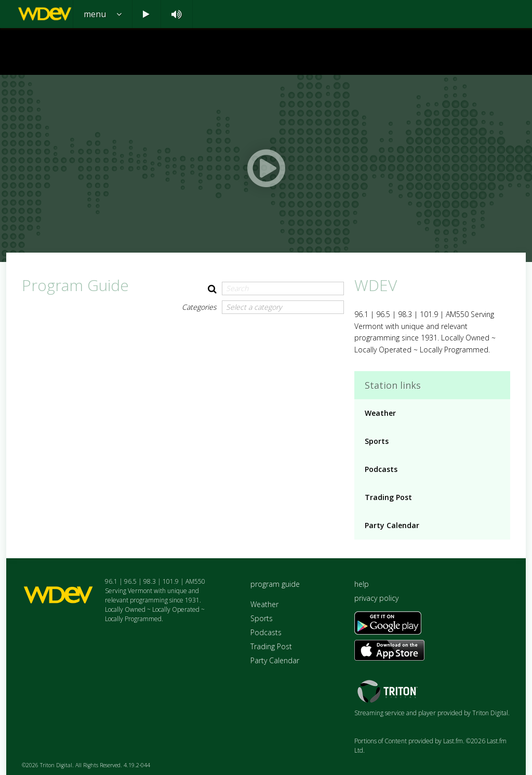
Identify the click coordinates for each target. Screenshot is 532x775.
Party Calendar (392, 525)
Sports (377, 441)
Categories (199, 307)
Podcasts (381, 469)
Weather (380, 413)
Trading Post (388, 497)
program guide (275, 584)
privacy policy (376, 598)
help (362, 584)
